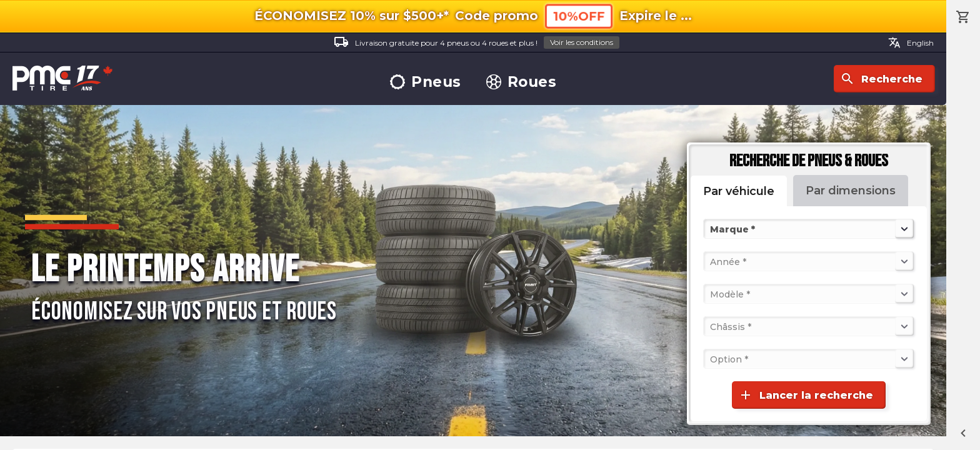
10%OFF (579, 16)
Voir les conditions (582, 42)
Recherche (881, 79)
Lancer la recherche (806, 395)
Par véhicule (739, 191)
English (911, 42)
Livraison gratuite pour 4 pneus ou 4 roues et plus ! (477, 43)
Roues (522, 82)
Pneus (426, 82)
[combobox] (711, 229)
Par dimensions (851, 191)
